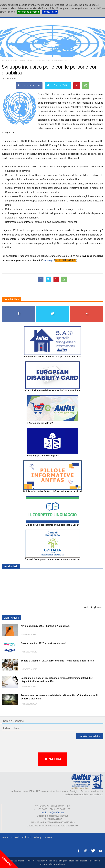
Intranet (48, 837)
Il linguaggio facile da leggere (43, 456)
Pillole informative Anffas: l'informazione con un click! (52, 491)
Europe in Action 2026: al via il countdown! (43, 643)
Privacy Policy (50, 12)
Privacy (38, 837)
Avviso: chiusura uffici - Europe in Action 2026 (45, 626)
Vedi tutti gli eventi (94, 607)
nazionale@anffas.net (53, 813)
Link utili (26, 837)
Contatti (15, 837)
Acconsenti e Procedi (28, 12)
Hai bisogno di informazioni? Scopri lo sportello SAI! (52, 357)
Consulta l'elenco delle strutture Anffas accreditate (52, 390)
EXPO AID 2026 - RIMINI (34, 574)
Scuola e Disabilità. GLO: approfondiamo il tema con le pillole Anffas (57, 661)
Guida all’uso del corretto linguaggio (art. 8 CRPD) (53, 525)
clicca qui (48, 260)
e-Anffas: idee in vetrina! (40, 423)
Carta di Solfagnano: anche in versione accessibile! (53, 559)
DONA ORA (52, 759)
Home (5, 837)
